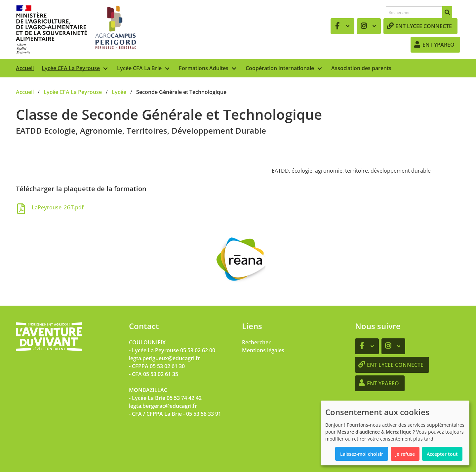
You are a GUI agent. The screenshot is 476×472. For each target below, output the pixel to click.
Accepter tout (442, 454)
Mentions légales (263, 350)
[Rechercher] (447, 12)
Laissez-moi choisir (362, 454)
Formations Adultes (204, 68)
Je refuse (405, 454)
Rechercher (256, 342)
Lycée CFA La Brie (139, 68)
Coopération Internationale (280, 68)
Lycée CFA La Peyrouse (71, 68)
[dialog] (395, 433)
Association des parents (361, 68)
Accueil (25, 68)
